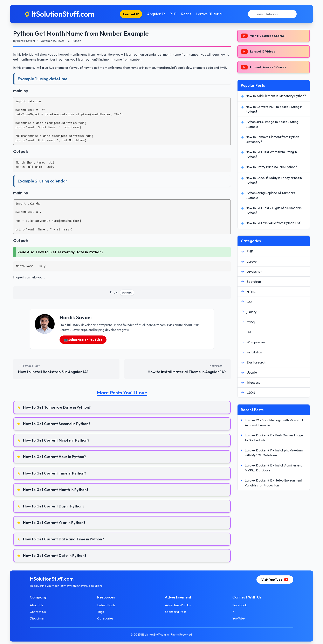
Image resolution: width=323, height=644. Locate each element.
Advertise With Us (178, 605)
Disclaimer (37, 618)
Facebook (240, 605)
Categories (105, 618)
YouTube (239, 618)
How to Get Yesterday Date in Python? (70, 252)
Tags (101, 612)
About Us (36, 605)
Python (127, 293)
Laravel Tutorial (209, 14)
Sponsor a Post (176, 612)
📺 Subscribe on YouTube (83, 340)
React (186, 14)
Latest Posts (106, 605)
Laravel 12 (131, 14)
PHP (173, 14)
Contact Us (38, 612)
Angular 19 (156, 14)
